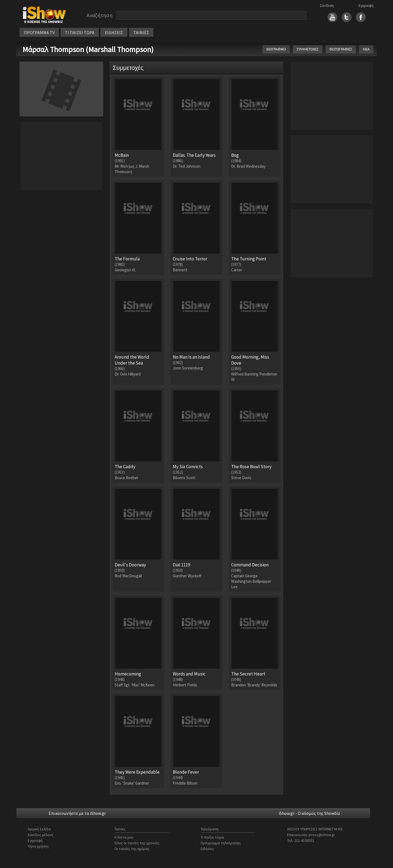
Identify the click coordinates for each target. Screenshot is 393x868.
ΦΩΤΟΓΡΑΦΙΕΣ (341, 49)
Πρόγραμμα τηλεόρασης (221, 843)
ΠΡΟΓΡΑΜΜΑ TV (39, 32)
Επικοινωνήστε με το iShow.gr (77, 813)
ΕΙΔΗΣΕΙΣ (114, 32)
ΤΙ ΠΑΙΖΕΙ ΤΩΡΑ (80, 32)
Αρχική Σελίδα (39, 829)
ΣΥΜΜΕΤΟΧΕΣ (308, 49)
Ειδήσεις (207, 849)
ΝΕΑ (366, 49)
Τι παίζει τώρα (212, 837)
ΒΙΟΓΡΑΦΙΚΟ (276, 49)
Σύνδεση (327, 5)
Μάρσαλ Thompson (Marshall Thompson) (88, 49)
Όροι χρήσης (38, 846)
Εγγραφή (366, 5)
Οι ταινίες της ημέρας (132, 849)
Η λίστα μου (124, 837)
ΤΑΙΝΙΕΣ (141, 32)
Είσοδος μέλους (41, 835)
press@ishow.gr (322, 835)
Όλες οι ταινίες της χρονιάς (137, 843)
